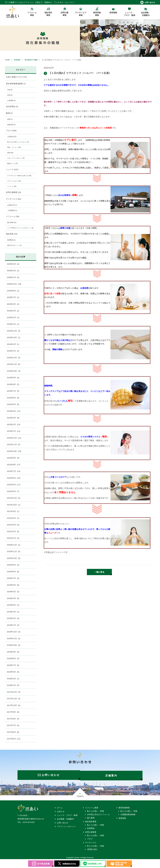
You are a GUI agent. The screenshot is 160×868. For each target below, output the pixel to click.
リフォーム (13, 216)
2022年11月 (14, 444)
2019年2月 (13, 618)
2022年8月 (14, 465)
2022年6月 (14, 478)
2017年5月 (14, 739)
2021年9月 (13, 511)
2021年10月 (14, 505)
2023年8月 (13, 384)
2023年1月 (14, 431)
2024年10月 (14, 337)
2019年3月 (13, 612)
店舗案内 (112, 774)
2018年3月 (13, 679)
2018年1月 (13, 685)
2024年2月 (13, 344)
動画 (9, 113)
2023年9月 (13, 378)
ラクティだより (14, 181)
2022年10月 (14, 451)
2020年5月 (13, 592)
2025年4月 (13, 311)
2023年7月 (13, 391)
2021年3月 (13, 525)
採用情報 (17, 60)
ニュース (12, 169)
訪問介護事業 (14, 192)
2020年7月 (13, 578)
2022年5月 (14, 485)
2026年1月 (13, 277)
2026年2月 (13, 271)
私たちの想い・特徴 (95, 810)
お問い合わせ (62, 822)
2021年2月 (13, 531)
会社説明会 (12, 106)
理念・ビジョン (14, 147)
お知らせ (61, 810)
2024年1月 (13, 351)
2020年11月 (14, 551)
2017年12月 (14, 692)
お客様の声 (12, 205)
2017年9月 (13, 712)
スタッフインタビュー (16, 158)
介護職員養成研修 (128, 813)
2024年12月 (14, 331)
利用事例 (11, 240)
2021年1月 (13, 538)
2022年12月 (14, 438)
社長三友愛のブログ (16, 77)
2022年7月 (14, 471)
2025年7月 (13, 297)
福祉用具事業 (91, 821)
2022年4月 (13, 491)
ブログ (11, 131)
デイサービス (14, 199)
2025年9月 (13, 291)
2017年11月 (14, 699)
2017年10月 (14, 705)
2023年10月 (14, 371)
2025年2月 (13, 317)
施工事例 (12, 222)
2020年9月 (13, 565)
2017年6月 (13, 732)
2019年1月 (13, 625)
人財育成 (12, 137)
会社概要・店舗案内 (65, 818)
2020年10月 (14, 558)
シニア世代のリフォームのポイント (20, 228)
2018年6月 (13, 672)
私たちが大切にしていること (18, 142)
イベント (12, 186)
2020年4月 (13, 598)
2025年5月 (13, 304)
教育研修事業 (124, 807)
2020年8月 (13, 572)
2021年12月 (14, 498)
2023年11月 (14, 364)
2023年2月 (14, 424)
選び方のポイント (14, 245)
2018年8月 (13, 658)
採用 (10, 119)
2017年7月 (13, 725)
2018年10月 (14, 645)
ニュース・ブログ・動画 (67, 814)
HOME (7, 60)
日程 (10, 90)
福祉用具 (11, 125)
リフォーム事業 (92, 807)
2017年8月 (13, 719)
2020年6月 (13, 585)
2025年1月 (13, 324)
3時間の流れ (92, 848)
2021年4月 (13, 518)
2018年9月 (13, 652)
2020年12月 (14, 545)
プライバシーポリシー (66, 825)
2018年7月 (13, 665)
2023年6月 (13, 398)
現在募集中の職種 (31, 60)
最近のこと (13, 163)
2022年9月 (13, 458)
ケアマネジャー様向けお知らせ (19, 176)
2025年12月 (14, 284)
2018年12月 (14, 632)
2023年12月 (14, 358)
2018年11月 (14, 638)
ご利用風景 (12, 210)
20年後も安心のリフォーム (98, 813)
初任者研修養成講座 (16, 84)
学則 (10, 95)
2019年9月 (13, 605)
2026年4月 (13, 264)
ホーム (60, 807)
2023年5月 (13, 404)
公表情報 (11, 100)
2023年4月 (14, 411)
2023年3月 (13, 418)
